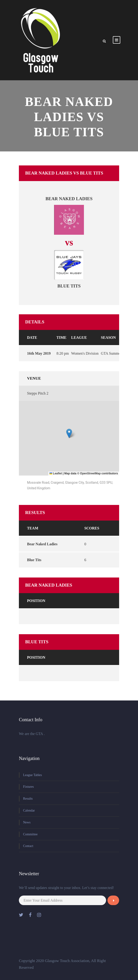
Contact (28, 846)
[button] (69, 433)
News (27, 822)
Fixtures (28, 787)
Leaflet (56, 473)
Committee (30, 834)
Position (36, 601)
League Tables (33, 775)
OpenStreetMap (90, 473)
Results (28, 799)
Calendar (29, 810)
